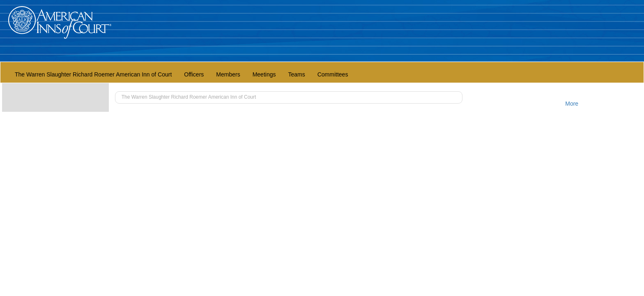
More (572, 104)
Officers (194, 74)
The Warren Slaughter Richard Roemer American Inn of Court (93, 74)
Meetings (264, 74)
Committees (333, 74)
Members (228, 74)
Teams (296, 74)
